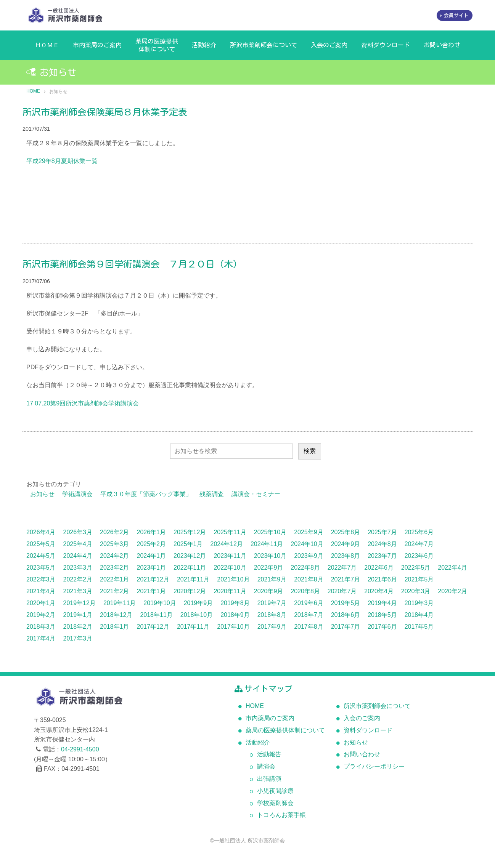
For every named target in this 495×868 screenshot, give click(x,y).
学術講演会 (77, 494)
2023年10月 (270, 556)
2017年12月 (153, 627)
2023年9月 (309, 556)
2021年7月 (346, 579)
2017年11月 (193, 627)
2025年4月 (78, 544)
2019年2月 (41, 615)
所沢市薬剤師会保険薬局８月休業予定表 (105, 112)
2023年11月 (230, 556)
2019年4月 (382, 603)
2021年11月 (193, 579)
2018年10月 (197, 615)
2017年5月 (419, 627)
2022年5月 (416, 568)
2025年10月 (270, 532)
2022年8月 (305, 568)
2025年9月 (309, 532)
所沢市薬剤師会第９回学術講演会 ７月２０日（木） (132, 264)
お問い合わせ (442, 45)
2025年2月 (152, 544)
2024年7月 (419, 544)
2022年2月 (78, 579)
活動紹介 (204, 45)
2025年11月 (230, 532)
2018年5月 (382, 615)
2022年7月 (342, 568)
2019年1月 (78, 615)
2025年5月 (41, 544)
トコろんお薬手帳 (281, 815)
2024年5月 (41, 556)
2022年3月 (41, 579)
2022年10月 (230, 568)
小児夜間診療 (275, 791)
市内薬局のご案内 (97, 45)
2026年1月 (152, 532)
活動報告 (269, 754)
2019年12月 (80, 603)
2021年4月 (41, 591)
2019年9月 (198, 603)
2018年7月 (309, 615)
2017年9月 (272, 627)
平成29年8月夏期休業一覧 (62, 161)
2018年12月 (116, 615)
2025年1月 (188, 544)
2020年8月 (305, 591)
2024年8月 (382, 544)
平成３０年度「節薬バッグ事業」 (146, 494)
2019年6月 (309, 603)
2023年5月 (41, 568)
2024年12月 (227, 544)
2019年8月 (235, 603)
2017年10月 (233, 627)
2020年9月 (269, 591)
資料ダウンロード (386, 45)
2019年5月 (346, 603)
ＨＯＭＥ (47, 45)
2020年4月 (379, 591)
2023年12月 (190, 556)
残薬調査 (212, 494)
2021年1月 (152, 591)
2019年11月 (120, 603)
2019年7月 (272, 603)
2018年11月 (156, 615)
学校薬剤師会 (275, 803)
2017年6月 (382, 627)
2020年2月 (452, 591)
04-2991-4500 (80, 749)
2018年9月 (235, 615)
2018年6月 (346, 615)
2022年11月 (190, 568)
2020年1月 (41, 603)
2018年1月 (115, 627)
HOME (33, 91)
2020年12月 (190, 591)
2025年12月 (190, 532)
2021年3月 (78, 591)
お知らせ (42, 494)
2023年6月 (419, 556)
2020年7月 (342, 591)
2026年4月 (41, 532)
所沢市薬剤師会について (264, 45)
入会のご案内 (329, 45)
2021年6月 (382, 579)
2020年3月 (416, 591)
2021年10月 (233, 579)
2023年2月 (115, 568)
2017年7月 (346, 627)
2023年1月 (152, 568)
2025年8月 (346, 532)
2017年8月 (309, 627)
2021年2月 (115, 591)
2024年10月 (307, 544)
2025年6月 (419, 532)
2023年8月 (346, 556)
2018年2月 (78, 627)
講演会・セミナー (256, 494)
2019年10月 (160, 603)
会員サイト (456, 15)
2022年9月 (269, 568)
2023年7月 (382, 556)
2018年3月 (41, 627)
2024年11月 (267, 544)
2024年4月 (78, 556)
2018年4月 (419, 615)
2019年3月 (419, 603)
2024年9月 (346, 544)
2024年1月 (152, 556)
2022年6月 (379, 568)
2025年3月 (115, 544)
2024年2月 (115, 556)
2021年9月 (272, 579)
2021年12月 (153, 579)
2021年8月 (309, 579)
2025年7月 (382, 532)
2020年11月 (230, 591)
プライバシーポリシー (374, 766)
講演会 (266, 766)
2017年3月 (78, 638)
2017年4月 (41, 638)
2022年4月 (452, 568)
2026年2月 (115, 532)
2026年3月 (78, 532)
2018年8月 (272, 615)
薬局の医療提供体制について (157, 45)
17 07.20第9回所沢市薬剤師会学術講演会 (83, 403)
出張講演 (269, 779)
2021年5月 (419, 579)
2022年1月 (115, 579)
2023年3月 (78, 568)
